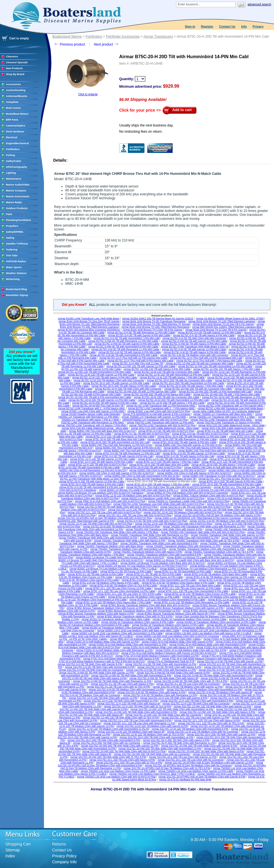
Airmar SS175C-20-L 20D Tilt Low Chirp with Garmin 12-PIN (182, 757)
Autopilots (12, 102)
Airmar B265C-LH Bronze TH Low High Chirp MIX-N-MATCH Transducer (221, 490)
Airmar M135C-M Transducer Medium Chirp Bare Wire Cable (116, 619)
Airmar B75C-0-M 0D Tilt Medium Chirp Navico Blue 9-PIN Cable (178, 583)
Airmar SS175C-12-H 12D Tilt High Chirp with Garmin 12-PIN (103, 698)
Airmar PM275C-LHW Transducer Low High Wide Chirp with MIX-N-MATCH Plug (159, 504)
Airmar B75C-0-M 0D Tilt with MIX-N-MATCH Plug (200, 434)
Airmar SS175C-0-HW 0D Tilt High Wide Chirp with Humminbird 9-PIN (213, 675)
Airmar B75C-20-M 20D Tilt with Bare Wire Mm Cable (115, 439)
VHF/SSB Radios (16, 261)
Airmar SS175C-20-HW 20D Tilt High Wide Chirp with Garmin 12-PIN (119, 746)
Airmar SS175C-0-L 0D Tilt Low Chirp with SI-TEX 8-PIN (118, 687)
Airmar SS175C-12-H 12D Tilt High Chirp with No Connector (196, 704)
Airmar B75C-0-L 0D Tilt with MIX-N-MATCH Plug (142, 434)
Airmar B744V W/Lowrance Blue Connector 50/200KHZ (89, 330)
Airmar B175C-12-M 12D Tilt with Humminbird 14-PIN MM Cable (173, 375)
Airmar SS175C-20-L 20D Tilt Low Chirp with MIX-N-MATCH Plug (135, 515)
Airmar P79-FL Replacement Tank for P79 (171, 661)
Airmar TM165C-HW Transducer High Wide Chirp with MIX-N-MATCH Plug (203, 532)
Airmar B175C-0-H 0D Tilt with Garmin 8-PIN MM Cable (139, 335)
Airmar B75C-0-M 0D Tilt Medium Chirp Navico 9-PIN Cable (105, 583)
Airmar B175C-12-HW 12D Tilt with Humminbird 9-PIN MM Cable (94, 372)
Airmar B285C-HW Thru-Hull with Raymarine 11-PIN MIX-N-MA (116, 445)
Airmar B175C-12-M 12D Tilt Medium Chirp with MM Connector (109, 380)
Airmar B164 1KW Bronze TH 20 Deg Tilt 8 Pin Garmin (223, 324)
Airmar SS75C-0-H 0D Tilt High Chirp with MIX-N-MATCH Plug (152, 521)
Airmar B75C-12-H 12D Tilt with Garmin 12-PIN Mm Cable (103, 459)
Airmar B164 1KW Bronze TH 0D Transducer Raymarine (154, 321)
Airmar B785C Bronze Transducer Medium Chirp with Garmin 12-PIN (185, 608)
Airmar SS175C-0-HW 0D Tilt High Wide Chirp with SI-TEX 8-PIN (191, 681)
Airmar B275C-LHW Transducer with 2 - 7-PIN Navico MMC (161, 408)
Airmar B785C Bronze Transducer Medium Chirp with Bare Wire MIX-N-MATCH (145, 605)
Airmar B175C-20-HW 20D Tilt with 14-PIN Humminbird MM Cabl (215, 392)
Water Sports (14, 267)
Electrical (12, 137)
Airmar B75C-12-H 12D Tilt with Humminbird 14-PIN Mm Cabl (172, 459)
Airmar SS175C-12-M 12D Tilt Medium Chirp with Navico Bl (131, 732)
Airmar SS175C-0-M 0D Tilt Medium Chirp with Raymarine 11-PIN (160, 695)
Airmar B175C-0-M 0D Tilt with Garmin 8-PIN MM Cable (130, 352)
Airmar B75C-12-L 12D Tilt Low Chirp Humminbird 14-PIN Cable (119, 591)
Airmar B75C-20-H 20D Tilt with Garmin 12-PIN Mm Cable (92, 482)
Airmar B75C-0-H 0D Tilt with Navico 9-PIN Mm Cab (185, 456)
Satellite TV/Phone (17, 244)
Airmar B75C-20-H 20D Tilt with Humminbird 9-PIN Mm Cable (227, 484)
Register (207, 26)
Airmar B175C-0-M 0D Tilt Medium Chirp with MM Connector (194, 355)
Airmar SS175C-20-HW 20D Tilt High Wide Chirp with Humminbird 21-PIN (160, 749)
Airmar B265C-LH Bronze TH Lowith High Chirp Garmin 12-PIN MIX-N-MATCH (211, 557)
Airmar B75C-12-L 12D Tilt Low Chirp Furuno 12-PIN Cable (118, 588)
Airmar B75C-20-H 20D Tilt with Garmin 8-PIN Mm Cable (230, 482)
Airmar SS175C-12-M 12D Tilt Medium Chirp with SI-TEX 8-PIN (148, 734)
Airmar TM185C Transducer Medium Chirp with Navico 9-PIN (147, 552)
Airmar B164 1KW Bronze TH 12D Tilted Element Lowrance (221, 321)
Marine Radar (14, 202)
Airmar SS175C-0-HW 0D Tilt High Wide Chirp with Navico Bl (164, 678)
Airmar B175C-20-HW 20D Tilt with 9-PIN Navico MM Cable (157, 394)
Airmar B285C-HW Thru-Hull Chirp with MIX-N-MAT (206, 451)
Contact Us (227, 26)
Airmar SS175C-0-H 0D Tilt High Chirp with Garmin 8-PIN (90, 664)
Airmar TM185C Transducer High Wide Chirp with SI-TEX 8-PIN (204, 541)
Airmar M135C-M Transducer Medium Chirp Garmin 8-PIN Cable (137, 622)
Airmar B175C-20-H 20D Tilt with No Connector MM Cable (179, 380)
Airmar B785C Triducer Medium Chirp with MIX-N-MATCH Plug (209, 496)
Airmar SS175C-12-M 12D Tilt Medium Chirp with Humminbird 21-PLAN (109, 729)
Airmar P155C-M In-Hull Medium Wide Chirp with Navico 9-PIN (158, 647)
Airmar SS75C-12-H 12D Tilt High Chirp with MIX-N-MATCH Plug (96, 524)
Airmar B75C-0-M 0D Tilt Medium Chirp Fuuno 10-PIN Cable (149, 577)
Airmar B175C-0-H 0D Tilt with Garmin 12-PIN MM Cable (209, 333)
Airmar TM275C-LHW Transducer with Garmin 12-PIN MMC (160, 422)
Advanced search (259, 4)
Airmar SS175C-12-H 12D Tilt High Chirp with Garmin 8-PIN (174, 698)
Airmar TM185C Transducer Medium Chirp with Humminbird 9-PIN (164, 555)
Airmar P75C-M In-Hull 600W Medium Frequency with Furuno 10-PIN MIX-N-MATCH (169, 653)
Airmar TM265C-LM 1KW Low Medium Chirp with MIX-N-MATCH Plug (116, 777)
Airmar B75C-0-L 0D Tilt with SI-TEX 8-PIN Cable (154, 574)
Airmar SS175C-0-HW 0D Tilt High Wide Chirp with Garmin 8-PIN (173, 673)
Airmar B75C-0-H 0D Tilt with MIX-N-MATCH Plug (166, 431)
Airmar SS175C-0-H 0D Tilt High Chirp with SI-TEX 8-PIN (231, 670)
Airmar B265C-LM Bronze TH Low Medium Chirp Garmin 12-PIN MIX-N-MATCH (142, 566)
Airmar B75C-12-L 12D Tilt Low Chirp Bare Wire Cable (190, 586)
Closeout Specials (17, 62)
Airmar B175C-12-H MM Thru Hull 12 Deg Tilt (138, 363)
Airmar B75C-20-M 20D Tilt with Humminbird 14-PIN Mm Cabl (115, 442)
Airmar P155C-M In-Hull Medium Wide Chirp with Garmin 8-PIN (177, 642)
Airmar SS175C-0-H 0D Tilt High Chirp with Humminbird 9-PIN (100, 667)
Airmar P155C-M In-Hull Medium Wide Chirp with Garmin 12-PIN (103, 642)
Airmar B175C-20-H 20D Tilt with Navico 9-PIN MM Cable (124, 386)
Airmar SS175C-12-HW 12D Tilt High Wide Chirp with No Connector (163, 715)
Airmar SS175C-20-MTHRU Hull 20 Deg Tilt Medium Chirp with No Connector (188, 765)
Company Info (64, 862)
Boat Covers (13, 108)
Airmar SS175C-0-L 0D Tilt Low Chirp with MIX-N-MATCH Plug (195, 507)
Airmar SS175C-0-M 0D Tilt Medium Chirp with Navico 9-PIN (152, 692)
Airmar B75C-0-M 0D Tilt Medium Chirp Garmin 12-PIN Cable (220, 577)
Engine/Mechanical (17, 143)
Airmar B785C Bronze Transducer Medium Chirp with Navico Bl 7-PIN (175, 614)
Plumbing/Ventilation (18, 220)
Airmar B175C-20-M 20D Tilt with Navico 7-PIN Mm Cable (172, 403)
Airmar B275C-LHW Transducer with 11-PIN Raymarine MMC (161, 406)
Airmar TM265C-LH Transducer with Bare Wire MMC (223, 414)
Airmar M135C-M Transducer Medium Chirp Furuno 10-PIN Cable (189, 619)
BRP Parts (12, 120)
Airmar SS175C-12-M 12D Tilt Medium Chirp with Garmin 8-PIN (152, 726)
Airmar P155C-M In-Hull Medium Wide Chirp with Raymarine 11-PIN (114, 650)
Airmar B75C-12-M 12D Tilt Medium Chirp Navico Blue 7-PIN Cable (113, 602)
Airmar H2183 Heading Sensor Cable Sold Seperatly (90, 414)
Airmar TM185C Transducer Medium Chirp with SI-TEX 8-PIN (219, 552)
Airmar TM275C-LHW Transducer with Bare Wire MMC (221, 420)
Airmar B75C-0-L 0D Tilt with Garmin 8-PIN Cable (95, 574)
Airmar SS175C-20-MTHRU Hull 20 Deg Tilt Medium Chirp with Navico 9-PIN (217, 515)
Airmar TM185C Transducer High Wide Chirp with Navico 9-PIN (129, 541)
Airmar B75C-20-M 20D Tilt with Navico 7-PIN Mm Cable (223, 465)
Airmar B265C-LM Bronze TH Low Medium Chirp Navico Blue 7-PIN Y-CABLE (113, 569)
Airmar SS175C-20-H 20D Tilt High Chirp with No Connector (106, 743)
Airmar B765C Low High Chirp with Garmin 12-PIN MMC (93, 411)
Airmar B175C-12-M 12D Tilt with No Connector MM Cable (167, 372)
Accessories (13, 84)
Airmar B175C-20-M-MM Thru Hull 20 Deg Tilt (98, 406)
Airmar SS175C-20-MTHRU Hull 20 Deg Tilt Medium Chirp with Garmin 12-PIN (209, 763)
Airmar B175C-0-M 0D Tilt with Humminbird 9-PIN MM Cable (124, 355)
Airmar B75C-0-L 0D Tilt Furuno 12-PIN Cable (126, 571)
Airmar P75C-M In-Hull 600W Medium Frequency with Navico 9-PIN (121, 659)
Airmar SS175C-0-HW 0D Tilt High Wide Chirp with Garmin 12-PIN (97, 673)
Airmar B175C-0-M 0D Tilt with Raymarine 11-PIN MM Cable (125, 349)
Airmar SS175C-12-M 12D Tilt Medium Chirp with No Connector (202, 732)
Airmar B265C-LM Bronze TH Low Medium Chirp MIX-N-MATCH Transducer (101, 493)
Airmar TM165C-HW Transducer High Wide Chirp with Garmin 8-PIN (164, 529)
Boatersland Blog (16, 289)
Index (10, 856)
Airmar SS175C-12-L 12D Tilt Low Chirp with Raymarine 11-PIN (139, 723)
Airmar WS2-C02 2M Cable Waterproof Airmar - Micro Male (231, 425)
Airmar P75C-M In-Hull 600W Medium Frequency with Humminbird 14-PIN (157, 656)
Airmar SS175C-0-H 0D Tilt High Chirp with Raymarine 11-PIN (161, 670)
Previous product (69, 44)
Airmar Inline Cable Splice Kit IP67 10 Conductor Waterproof (227, 411)
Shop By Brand (15, 74)
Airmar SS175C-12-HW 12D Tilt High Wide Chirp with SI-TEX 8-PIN (121, 718)
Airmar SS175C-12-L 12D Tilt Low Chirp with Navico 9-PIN (207, 720)
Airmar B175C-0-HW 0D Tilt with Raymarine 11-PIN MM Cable (123, 341)
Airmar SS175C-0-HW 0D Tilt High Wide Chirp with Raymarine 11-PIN (112, 681)
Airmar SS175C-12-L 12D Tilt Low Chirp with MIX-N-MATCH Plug (104, 512)
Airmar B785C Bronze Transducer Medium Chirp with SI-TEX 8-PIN (134, 616)
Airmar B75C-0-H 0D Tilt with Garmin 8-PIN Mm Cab (124, 456)
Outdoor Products (17, 208)
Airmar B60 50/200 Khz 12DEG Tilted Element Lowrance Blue (227, 327)
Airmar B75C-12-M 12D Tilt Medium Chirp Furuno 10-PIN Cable (200, 594)
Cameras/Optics (16, 126)
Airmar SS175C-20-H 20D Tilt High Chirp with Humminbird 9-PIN (104, 740)
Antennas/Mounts (17, 96)
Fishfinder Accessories (123, 37)
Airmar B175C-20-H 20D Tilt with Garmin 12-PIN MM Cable (116, 383)
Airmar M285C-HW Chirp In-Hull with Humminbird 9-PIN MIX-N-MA (142, 476)
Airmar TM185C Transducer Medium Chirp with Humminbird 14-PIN (128, 549)
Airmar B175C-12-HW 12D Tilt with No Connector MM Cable (200, 363)
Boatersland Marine (67, 37)
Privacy (258, 26)
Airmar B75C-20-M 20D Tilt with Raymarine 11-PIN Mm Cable (182, 439)
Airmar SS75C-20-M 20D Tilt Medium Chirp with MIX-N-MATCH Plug (121, 526)
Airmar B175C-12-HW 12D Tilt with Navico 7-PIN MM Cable (227, 369)
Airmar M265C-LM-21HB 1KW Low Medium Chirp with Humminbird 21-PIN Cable (117, 633)
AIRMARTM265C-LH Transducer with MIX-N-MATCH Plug (155, 420)
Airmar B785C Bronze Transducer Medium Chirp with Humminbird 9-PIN (223, 611)
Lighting (11, 173)
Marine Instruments (18, 196)
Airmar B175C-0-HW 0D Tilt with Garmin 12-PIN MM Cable (194, 341)
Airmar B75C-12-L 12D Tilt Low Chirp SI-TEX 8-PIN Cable (129, 594)
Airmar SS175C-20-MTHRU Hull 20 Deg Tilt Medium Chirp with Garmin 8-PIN (202, 777)
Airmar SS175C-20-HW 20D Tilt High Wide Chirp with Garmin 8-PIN (199, 746)
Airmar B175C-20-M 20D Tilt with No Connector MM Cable (167, 397)
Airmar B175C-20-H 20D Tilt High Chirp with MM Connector (128, 389)
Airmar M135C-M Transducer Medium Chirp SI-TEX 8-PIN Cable (199, 628)
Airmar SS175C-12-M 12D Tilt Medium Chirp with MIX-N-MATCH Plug (183, 512)
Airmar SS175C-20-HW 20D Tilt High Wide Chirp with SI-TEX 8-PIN (108, 757)
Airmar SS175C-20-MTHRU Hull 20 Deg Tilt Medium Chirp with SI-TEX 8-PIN (167, 768)
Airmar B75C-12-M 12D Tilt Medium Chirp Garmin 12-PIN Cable (144, 597)
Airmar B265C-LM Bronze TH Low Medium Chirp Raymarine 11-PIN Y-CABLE (203, 569)
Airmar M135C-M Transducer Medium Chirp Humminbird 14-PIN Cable (216, 622)
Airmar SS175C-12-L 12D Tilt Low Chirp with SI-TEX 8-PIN (211, 723)
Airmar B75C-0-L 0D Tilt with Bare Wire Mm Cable (225, 431)
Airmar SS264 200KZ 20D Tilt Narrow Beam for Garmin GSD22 (158, 318)
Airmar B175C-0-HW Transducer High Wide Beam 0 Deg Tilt (195, 347)
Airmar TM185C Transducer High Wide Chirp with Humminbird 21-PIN (179, 538)
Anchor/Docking (16, 90)
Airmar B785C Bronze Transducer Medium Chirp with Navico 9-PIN (96, 614)
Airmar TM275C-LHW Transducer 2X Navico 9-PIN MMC (229, 422)
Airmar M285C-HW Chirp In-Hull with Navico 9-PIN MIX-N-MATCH (194, 473)
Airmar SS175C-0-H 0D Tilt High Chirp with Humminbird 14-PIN (160, 664)
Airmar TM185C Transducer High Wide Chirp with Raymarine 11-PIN (149, 535)
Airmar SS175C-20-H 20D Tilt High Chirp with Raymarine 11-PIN (179, 743)
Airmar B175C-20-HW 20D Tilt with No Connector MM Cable (198, 389)
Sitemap (13, 850)
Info (244, 26)
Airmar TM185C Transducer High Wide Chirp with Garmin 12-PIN (227, 535)
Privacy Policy (64, 856)
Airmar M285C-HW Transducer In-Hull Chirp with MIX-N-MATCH (218, 476)
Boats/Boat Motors (17, 114)
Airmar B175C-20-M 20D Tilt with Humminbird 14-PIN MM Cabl (173, 400)
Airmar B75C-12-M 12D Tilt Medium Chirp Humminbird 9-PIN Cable (167, 600)
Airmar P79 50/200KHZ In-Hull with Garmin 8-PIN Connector (157, 414)
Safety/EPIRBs (15, 232)
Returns (59, 844)
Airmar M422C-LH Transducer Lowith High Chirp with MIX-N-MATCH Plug (163, 498)
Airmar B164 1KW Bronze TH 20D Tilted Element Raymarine (155, 327)
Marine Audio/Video (18, 185)
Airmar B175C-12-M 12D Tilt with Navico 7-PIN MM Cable (172, 378)
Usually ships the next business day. (146, 125)
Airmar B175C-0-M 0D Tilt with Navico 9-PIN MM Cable (195, 352)
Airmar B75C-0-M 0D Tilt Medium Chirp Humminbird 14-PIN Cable (159, 580)
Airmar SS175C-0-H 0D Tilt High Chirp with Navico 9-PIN (169, 667)
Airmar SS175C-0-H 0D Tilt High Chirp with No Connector (91, 670)
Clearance (12, 56)
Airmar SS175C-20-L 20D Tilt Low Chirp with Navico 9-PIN (122, 760)
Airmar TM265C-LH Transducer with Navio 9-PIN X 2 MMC (222, 417)
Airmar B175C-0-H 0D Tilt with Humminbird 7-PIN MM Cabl (127, 338)
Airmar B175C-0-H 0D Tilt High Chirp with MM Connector (194, 338)
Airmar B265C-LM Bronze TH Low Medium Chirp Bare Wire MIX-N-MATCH (162, 563)
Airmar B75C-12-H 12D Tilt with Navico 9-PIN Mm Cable (101, 462)
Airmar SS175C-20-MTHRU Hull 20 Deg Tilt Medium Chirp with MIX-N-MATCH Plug (105, 518)
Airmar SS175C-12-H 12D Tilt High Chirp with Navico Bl (128, 704)
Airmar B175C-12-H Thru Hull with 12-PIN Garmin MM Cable (133, 358)
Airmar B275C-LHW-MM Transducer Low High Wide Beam (230, 408)
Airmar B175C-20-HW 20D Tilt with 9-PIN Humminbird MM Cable (94, 397)
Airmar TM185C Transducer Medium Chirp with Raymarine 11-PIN (183, 546)
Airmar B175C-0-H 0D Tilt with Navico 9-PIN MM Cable (204, 335)
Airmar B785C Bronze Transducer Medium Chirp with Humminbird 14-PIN (139, 611)
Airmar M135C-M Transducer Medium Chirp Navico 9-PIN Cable (168, 625)
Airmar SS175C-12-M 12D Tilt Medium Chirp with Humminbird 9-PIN (190, 729)
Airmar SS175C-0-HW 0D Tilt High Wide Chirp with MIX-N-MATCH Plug (117, 507)
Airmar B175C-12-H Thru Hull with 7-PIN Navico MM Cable (209, 361)
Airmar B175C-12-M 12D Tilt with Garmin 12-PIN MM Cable (101, 375)
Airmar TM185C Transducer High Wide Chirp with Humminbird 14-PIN (98, 538)
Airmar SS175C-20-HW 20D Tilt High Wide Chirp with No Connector (152, 754)
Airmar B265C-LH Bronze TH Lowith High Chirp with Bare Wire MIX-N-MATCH (190, 560)
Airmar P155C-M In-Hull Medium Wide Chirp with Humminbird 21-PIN (127, 645)
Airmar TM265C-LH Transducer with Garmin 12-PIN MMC (154, 417)
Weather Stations (16, 273)
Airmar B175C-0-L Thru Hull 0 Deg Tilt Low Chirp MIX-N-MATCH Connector (169, 487)
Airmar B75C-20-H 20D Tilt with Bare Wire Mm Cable (159, 465)
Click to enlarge (88, 94)
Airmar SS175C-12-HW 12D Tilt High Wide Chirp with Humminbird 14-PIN (172, 709)
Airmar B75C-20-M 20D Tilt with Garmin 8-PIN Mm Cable (184, 442)
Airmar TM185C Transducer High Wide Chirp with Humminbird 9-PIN (159, 543)
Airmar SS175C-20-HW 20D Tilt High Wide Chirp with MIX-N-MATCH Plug (124, 751)
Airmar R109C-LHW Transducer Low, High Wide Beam (89, 318)
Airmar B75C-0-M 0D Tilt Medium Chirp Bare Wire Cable (216, 574)
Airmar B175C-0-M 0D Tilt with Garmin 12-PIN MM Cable (194, 349)
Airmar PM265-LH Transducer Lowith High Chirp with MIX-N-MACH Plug (189, 501)
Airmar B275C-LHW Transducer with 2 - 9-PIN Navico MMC (92, 408)
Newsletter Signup (17, 295)
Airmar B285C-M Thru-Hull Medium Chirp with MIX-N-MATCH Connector (187, 493)
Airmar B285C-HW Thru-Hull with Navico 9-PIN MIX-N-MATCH (199, 448)
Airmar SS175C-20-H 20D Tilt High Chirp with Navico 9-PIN (176, 740)
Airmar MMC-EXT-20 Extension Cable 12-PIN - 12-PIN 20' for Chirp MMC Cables (155, 639)
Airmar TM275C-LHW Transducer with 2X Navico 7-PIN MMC (92, 425)
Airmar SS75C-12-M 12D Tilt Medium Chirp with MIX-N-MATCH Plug (173, 524)
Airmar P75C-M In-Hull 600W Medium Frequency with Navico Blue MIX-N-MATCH (208, 659)
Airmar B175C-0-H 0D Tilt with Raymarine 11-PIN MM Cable (141, 333)
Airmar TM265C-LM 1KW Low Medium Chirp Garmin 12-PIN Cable (196, 771)
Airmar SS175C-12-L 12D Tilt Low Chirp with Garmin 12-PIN (195, 718)
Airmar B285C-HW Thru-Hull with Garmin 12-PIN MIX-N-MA (188, 445)
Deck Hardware (15, 132)
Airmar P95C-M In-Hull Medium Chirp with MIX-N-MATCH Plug (110, 501)
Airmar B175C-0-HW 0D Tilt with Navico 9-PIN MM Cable (194, 344)
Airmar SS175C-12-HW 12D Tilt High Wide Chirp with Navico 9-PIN (217, 712)
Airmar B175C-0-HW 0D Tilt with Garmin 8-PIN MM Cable (127, 344)
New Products (14, 68)
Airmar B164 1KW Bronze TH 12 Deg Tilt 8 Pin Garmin (216, 330)
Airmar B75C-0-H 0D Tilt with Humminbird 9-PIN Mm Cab (91, 487)
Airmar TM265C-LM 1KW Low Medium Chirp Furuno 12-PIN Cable (118, 771)
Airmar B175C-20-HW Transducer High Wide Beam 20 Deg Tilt (160, 479)
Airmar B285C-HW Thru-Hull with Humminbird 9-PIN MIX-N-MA (139, 451)
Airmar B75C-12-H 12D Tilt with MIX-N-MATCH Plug (97, 465)
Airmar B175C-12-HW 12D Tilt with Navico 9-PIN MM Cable (157, 369)
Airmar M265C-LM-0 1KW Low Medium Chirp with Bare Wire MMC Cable (138, 630)
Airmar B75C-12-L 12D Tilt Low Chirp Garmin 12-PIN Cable (187, 588)
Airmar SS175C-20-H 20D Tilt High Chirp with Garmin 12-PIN (221, 734)
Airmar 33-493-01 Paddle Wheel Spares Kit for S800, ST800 (230, 318)
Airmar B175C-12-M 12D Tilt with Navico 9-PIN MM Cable (105, 378)
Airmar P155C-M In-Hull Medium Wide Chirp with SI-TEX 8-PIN (191, 650)
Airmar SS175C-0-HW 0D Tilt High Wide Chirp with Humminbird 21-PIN (131, 675)
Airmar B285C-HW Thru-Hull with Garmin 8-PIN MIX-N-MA (128, 448)
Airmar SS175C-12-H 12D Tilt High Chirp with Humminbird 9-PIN (197, 701)
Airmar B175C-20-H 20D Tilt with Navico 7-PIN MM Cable (191, 386)
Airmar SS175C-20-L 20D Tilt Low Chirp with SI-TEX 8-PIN (129, 763)
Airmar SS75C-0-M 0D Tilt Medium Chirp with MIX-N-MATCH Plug (227, 521)
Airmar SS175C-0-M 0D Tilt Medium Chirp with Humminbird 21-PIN (204, 690)
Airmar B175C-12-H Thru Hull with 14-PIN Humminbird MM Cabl (206, 358)
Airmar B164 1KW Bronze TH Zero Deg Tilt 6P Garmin (89, 321)
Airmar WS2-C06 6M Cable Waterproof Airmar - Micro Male (95, 428)
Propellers (12, 226)
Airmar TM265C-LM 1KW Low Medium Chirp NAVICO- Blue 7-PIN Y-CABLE (152, 774)
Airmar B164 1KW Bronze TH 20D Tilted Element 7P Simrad (156, 324)
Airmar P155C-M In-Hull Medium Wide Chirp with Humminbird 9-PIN (208, 645)
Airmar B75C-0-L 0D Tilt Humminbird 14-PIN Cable (183, 571)
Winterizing (13, 279)
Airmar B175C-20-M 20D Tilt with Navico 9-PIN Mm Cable (105, 403)
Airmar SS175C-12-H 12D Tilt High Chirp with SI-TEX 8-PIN (137, 706)
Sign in (190, 26)
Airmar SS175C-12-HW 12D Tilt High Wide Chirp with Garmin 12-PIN (212, 706)
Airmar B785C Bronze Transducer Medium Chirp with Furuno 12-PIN (105, 608)
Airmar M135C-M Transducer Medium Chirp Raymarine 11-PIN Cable (121, 628)
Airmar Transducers (158, 37)
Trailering (12, 250)
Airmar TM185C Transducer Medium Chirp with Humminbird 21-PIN (207, 549)
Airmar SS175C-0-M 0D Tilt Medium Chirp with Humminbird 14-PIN (126, 690)
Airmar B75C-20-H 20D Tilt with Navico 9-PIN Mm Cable (92, 484)
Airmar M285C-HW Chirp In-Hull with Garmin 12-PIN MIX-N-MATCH (168, 470)
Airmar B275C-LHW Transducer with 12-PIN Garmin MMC (231, 406)
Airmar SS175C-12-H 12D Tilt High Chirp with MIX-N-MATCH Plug (145, 510)
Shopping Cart (18, 844)
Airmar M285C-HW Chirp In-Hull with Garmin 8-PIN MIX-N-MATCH (117, 473)
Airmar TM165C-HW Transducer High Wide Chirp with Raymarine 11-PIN (204, 526)
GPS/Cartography (16, 167)
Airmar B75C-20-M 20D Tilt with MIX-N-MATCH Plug (152, 467)
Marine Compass (16, 191)
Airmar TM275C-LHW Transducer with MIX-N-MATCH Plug (162, 425)
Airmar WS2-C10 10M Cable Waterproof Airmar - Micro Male (165, 428)
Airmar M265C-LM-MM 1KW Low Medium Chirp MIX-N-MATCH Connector (177, 636)
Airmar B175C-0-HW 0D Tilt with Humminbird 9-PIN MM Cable (123, 347)
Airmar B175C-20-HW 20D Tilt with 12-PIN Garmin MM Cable (142, 392)
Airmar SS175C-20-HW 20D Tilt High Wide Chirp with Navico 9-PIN (206, 751)
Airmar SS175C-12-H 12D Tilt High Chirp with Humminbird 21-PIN (121, 701)
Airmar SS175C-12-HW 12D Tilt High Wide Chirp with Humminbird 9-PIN (136, 712)
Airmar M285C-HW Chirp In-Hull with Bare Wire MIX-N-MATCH (219, 467)
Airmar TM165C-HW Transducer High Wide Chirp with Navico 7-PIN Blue (117, 532)
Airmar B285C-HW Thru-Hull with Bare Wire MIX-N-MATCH (102, 431)
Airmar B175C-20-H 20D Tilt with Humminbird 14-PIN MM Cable (188, 383)
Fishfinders (13, 149)
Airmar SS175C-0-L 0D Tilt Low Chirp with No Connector (188, 684)
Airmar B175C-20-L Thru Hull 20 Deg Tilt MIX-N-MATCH (230, 479)
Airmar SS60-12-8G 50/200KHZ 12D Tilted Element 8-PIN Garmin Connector (198, 518)
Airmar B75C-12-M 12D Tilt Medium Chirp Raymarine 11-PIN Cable (191, 602)
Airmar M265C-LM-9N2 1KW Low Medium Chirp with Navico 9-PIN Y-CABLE (209, 633)
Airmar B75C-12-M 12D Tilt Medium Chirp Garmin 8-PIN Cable (217, 597)
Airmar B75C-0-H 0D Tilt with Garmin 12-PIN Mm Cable (194, 453)
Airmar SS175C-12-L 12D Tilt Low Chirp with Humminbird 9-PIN (136, 720)
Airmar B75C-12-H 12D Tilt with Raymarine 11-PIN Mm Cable (120, 437)
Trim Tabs (12, 256)
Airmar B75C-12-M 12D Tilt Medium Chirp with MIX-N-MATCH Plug (133, 496)
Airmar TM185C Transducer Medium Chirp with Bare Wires (110, 546)
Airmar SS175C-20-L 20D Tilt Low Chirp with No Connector (191, 760)
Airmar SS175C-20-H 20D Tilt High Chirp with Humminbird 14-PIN (156, 737)
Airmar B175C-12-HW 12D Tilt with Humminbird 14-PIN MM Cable (215, 366)
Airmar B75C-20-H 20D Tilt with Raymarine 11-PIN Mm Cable (192, 437)
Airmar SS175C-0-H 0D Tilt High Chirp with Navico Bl (234, 667)
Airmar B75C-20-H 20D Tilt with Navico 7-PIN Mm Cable (158, 484)
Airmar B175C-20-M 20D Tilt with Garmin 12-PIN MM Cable (102, 400)
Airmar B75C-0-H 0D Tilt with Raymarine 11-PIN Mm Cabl (127, 453)
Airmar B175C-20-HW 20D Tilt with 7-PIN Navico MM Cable (227, 394)
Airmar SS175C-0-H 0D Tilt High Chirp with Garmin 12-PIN (230, 661)
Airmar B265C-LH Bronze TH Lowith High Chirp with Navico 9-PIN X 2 (138, 490)
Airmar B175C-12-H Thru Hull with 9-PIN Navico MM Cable (140, 361)
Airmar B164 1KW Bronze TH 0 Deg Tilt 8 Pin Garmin (152, 330)
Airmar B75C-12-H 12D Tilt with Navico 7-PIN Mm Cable (167, 462)
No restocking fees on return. (141, 132)
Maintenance (14, 179)
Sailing (10, 238)
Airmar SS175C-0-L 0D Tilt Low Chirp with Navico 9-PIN (122, 684)
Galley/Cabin (14, 161)
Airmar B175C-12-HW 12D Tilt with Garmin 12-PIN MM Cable (141, 366)
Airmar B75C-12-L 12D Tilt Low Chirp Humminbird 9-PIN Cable (193, 591)
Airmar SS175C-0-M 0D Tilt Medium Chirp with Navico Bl (220, 692)
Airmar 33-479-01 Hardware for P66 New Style (185, 779)
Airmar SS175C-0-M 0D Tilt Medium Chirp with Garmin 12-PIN (188, 687)
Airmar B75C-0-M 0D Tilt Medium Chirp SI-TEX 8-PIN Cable (123, 586)
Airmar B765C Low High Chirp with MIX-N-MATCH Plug (159, 411)
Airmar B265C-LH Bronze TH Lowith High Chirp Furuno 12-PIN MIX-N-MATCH (120, 557)
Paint (9, 214)
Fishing (10, 155)
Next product (106, 44)
